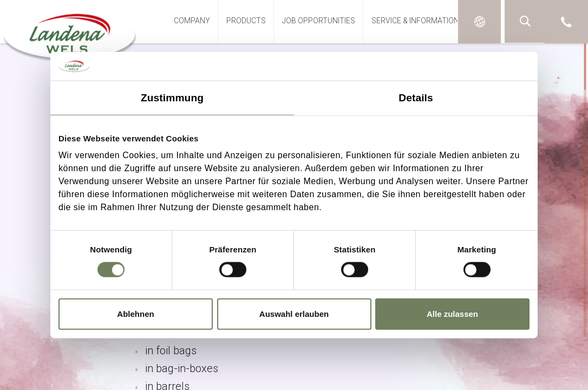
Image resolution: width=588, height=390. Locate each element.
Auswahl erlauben (294, 313)
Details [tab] (416, 97)
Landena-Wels (70, 34)
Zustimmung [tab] (172, 97)
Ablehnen (135, 313)
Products (246, 21)
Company (192, 21)
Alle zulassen (452, 313)
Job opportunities (319, 21)
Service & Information (415, 21)
